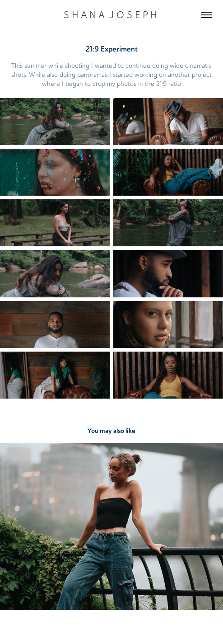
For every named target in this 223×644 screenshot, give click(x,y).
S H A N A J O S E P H (112, 15)
